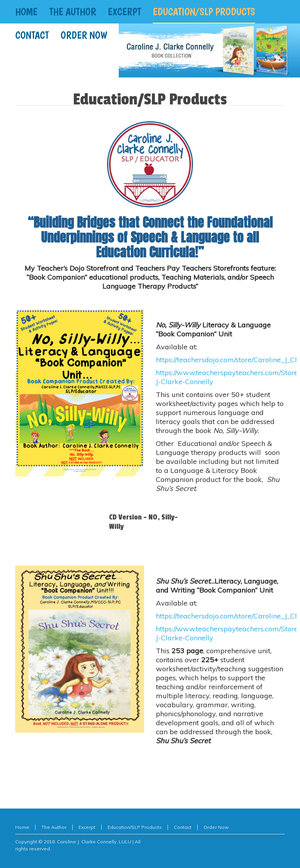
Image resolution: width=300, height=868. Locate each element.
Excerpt (87, 827)
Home (22, 827)
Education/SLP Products (135, 827)
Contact (183, 827)
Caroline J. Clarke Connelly (87, 842)
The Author (54, 827)
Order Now (216, 827)
